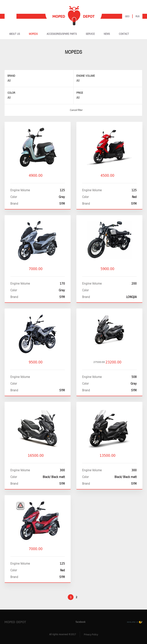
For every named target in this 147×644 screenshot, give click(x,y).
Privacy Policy (91, 635)
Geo (127, 17)
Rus (138, 17)
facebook (77, 622)
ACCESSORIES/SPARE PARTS (62, 34)
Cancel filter (73, 110)
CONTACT (124, 34)
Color (11, 93)
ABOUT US (15, 34)
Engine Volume (86, 76)
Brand (11, 76)
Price (80, 93)
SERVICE (90, 34)
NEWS (107, 34)
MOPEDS (33, 34)
